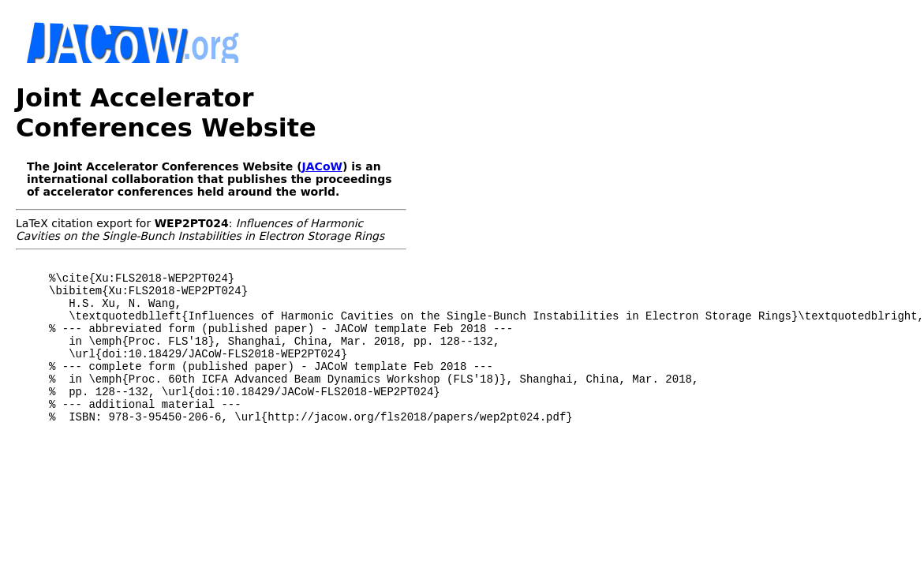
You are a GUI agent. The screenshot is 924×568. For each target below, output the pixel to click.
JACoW (322, 166)
